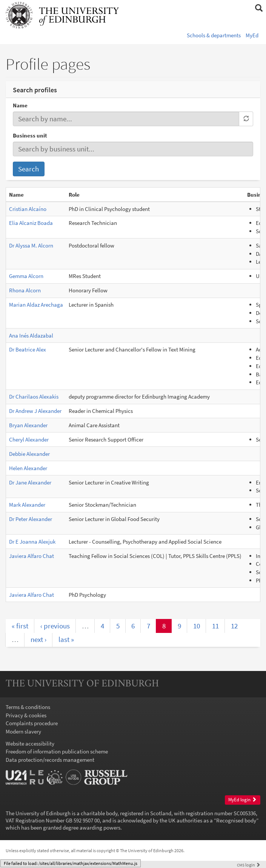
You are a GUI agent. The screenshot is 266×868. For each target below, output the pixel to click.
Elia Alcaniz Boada (31, 223)
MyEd (252, 35)
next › (38, 639)
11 (215, 626)
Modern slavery (23, 731)
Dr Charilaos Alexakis (34, 397)
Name (20, 105)
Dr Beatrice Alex (28, 349)
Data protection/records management (50, 760)
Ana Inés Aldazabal (31, 335)
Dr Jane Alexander (30, 482)
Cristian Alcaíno (28, 209)
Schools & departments (214, 35)
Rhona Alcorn (25, 290)
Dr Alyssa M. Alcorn (31, 245)
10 (197, 626)
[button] (259, 8)
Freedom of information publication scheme (57, 751)
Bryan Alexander (28, 425)
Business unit (30, 135)
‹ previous (55, 626)
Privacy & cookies (26, 715)
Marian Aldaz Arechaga (36, 305)
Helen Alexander (28, 468)
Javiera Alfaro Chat (32, 556)
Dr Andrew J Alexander (35, 411)
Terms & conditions (28, 707)
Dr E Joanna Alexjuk (32, 542)
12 (234, 626)
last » (66, 639)
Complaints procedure (32, 723)
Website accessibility (30, 743)
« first (20, 626)
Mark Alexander (27, 505)
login (249, 865)
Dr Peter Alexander (31, 519)
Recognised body (236, 820)
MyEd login (242, 800)
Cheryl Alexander (29, 439)
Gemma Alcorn (26, 276)
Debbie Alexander (29, 454)
